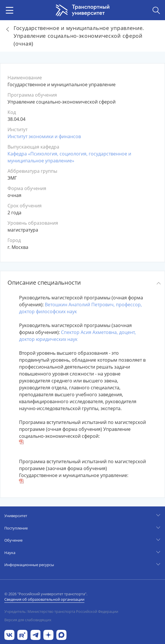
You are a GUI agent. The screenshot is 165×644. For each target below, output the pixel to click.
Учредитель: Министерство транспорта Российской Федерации (61, 611)
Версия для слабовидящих (28, 620)
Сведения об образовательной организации (44, 599)
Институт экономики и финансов (44, 136)
